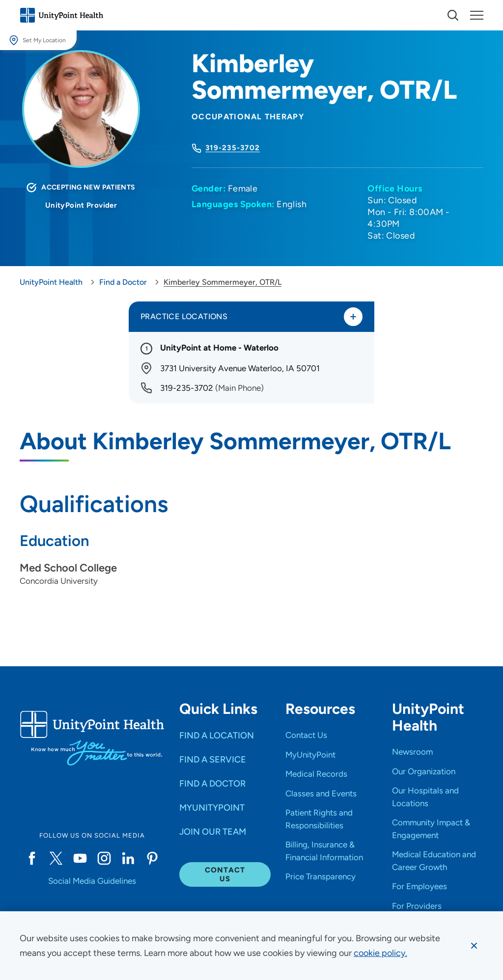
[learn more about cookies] (380, 953)
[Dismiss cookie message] (474, 946)
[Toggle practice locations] (353, 317)
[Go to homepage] (61, 15)
